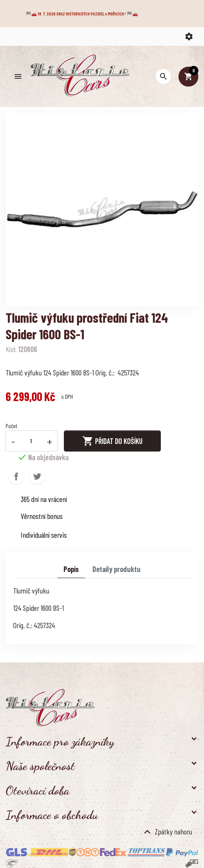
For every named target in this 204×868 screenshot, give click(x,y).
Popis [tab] (71, 569)
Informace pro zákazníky (60, 741)
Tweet (37, 476)
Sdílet (16, 476)
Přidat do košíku (112, 441)
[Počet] (31, 441)
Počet (11, 426)
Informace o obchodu (52, 815)
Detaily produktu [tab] (116, 569)
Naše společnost (40, 766)
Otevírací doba (38, 790)
